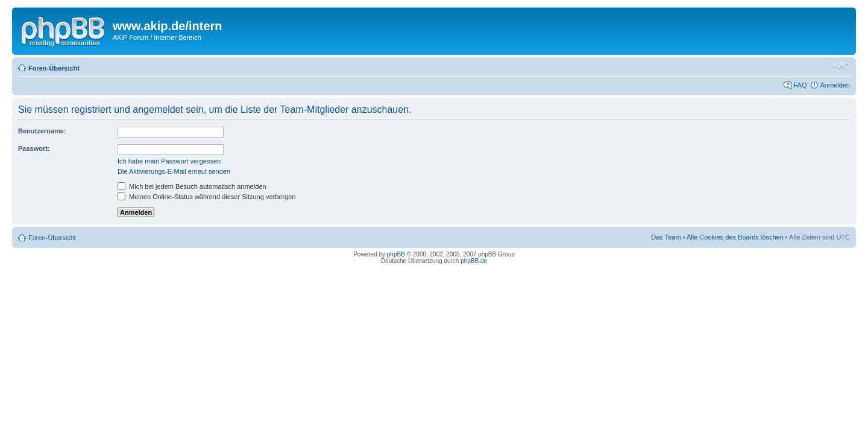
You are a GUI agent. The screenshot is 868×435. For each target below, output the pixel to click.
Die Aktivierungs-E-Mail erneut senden (174, 171)
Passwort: (34, 148)
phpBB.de (474, 261)
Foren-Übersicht (54, 68)
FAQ (800, 85)
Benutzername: (42, 131)
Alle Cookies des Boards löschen (735, 237)
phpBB (396, 254)
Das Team (666, 237)
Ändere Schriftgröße (841, 66)
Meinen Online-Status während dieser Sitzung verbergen (206, 197)
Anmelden (835, 85)
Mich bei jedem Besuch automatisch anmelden (192, 186)
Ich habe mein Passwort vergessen (169, 161)
